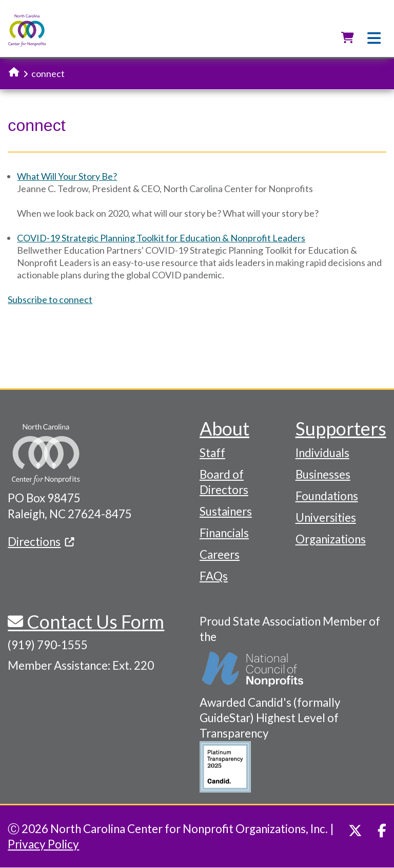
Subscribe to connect (50, 299)
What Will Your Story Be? (67, 176)
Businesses (323, 474)
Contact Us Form (94, 621)
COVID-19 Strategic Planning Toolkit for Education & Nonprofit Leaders (161, 238)
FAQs (214, 576)
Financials (224, 533)
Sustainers (226, 511)
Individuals (322, 453)
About (224, 428)
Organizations (331, 539)
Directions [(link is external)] (41, 542)
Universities (326, 517)
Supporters (341, 428)
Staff (212, 453)
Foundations (327, 496)
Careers (220, 554)
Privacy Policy (43, 844)
